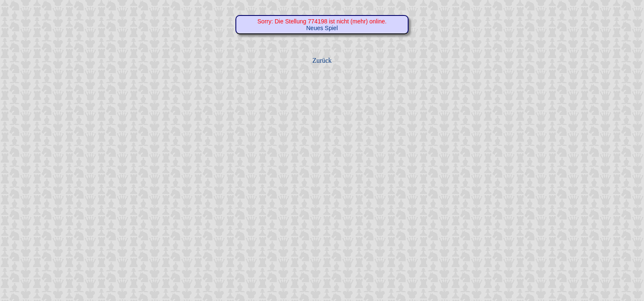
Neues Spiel (322, 28)
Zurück (322, 60)
